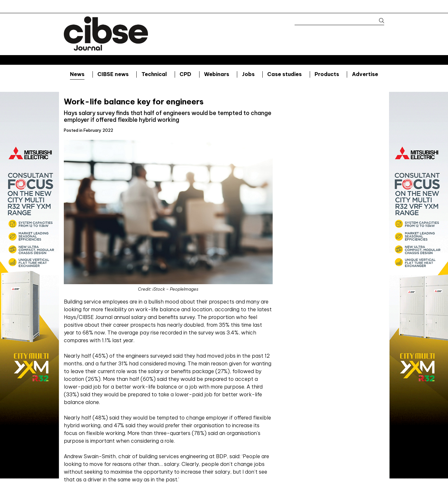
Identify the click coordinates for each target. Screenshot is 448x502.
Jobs (248, 74)
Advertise (365, 74)
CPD (185, 74)
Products (327, 74)
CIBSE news (113, 74)
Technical (154, 74)
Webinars (217, 74)
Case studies (284, 74)
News (77, 74)
